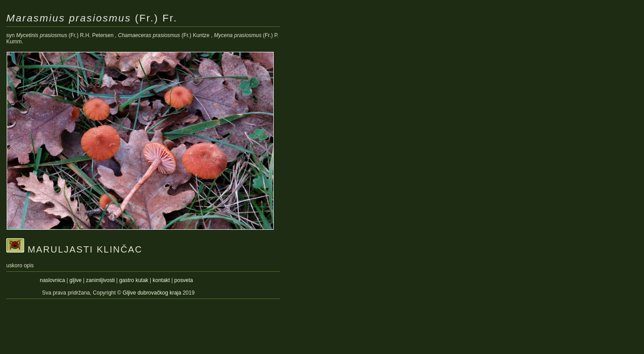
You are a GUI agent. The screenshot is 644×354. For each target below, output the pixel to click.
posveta (184, 280)
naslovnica (52, 280)
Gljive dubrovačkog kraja (153, 293)
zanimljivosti (100, 280)
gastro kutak (133, 280)
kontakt (161, 280)
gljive (75, 280)
